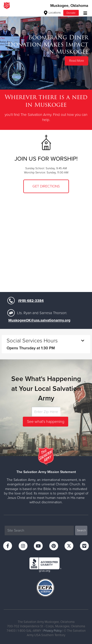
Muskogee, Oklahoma (69, 6)
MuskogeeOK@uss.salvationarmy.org (39, 320)
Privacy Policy (53, 631)
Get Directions (46, 186)
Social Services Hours (46, 344)
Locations (52, 13)
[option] (46, 50)
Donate (71, 13)
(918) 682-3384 (31, 301)
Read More (77, 61)
